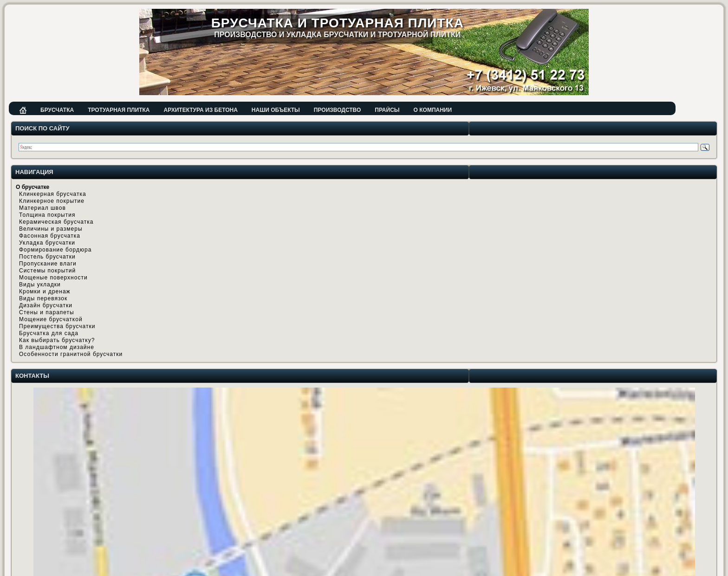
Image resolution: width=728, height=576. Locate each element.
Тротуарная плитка (119, 110)
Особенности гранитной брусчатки (71, 354)
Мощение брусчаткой (51, 319)
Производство (337, 110)
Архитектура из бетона (200, 110)
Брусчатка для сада (49, 333)
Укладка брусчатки (47, 243)
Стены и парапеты (47, 312)
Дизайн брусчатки (46, 305)
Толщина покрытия (47, 215)
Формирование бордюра (55, 250)
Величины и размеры (51, 229)
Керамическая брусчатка (56, 222)
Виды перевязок (43, 298)
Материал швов (42, 208)
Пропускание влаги (48, 264)
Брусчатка (57, 110)
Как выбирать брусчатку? (57, 340)
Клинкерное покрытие (52, 201)
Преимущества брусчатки (57, 326)
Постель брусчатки (47, 257)
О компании (433, 110)
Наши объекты (276, 110)
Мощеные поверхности (53, 278)
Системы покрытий (47, 271)
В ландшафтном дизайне (57, 347)
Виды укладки (40, 285)
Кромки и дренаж (45, 291)
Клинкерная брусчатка (53, 194)
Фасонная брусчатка (50, 236)
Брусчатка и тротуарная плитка (338, 23)
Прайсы (387, 110)
